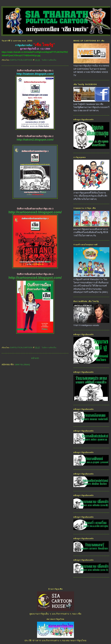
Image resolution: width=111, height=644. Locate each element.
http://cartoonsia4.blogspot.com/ (35, 278)
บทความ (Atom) (22, 364)
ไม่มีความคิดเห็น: (50, 60)
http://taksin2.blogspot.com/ (35, 140)
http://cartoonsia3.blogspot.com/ (35, 212)
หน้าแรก (35, 358)
